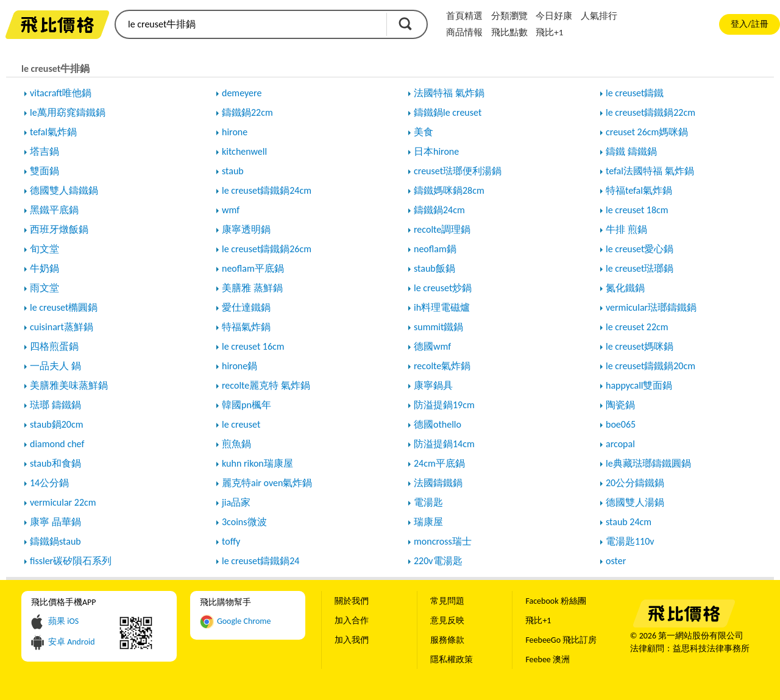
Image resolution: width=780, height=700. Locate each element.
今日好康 (554, 16)
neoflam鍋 (435, 249)
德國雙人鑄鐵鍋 (64, 190)
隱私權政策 (452, 659)
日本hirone (436, 151)
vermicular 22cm (63, 502)
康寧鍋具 (433, 385)
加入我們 (352, 640)
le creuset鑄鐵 (635, 93)
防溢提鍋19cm (444, 405)
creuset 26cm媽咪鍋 (647, 132)
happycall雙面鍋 (639, 385)
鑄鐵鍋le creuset (448, 112)
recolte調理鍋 (442, 229)
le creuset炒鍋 (443, 288)
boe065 (621, 424)
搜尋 (405, 24)
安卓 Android (72, 642)
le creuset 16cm (253, 346)
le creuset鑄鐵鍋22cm (651, 112)
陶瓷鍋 (620, 405)
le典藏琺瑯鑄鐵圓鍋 (648, 463)
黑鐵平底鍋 (54, 210)
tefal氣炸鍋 (53, 132)
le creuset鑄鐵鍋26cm (267, 249)
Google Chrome (244, 621)
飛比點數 (509, 32)
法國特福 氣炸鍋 (449, 93)
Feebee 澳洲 (548, 659)
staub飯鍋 (434, 268)
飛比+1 (549, 32)
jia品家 (236, 502)
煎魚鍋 (236, 444)
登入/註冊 (749, 24)
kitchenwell (244, 151)
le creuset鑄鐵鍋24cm (267, 190)
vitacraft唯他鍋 (61, 93)
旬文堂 (44, 249)
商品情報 (464, 32)
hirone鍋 (239, 366)
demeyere (242, 93)
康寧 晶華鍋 (55, 522)
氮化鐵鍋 (625, 288)
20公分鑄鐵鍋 (635, 483)
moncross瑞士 (443, 541)
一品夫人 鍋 (55, 366)
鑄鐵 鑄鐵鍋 (631, 151)
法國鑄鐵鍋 (438, 483)
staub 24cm (629, 522)
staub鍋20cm (56, 424)
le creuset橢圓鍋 (64, 307)
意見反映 (447, 620)
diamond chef (57, 444)
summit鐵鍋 (438, 327)
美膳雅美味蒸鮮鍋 (69, 385)
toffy (231, 541)
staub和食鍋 (55, 463)
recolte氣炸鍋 (442, 366)
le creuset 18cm (637, 210)
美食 (424, 132)
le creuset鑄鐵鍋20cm (651, 366)
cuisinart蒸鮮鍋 (62, 327)
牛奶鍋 (44, 268)
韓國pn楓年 (246, 405)
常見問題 (447, 601)
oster (616, 561)
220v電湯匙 (438, 561)
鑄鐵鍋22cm (247, 112)
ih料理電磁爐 (442, 307)
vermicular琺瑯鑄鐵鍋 (651, 307)
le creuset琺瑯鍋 (640, 268)
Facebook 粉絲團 (555, 601)
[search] (250, 24)
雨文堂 (44, 288)
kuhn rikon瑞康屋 (257, 463)
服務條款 (447, 640)
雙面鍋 (44, 171)
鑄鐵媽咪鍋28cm (449, 190)
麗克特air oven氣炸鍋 (267, 483)
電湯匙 (428, 502)
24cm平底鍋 (439, 463)
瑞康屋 (428, 522)
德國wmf (432, 346)
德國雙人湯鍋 (635, 502)
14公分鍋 (49, 483)
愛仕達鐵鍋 (246, 307)
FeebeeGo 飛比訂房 (561, 640)
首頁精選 (464, 16)
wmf (231, 210)
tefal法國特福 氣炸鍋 (650, 171)
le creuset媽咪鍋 (640, 346)
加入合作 (352, 620)
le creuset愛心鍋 (640, 249)
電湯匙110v (630, 541)
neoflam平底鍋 (253, 268)
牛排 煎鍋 (626, 229)
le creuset (241, 424)
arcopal (620, 444)
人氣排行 (599, 16)
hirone (235, 132)
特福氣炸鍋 (246, 327)
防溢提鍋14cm (444, 444)
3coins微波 (244, 522)
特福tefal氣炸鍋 (639, 190)
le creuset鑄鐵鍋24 (261, 561)
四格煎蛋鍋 (54, 346)
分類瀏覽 (509, 16)
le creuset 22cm (637, 327)
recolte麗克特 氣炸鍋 (266, 385)
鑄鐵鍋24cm (439, 210)
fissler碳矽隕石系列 (71, 561)
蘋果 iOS (63, 621)
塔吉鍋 (44, 151)
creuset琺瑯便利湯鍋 (458, 171)
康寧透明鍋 (246, 229)
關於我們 (352, 601)
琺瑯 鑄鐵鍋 (55, 405)
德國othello (438, 424)
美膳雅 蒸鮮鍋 (252, 288)
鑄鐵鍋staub (55, 541)
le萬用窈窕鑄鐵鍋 (68, 112)
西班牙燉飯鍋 (59, 229)
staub (233, 171)
